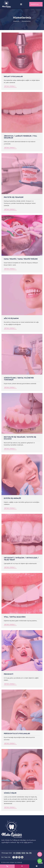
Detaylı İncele (10, 86)
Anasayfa (16, 21)
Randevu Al (36, 4)
